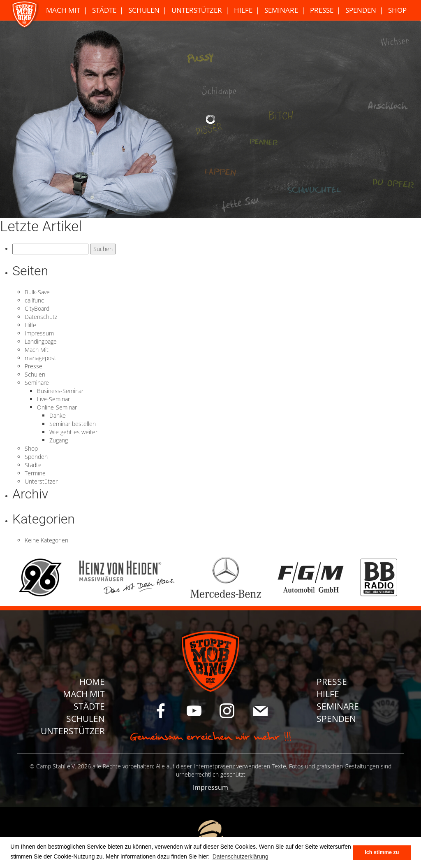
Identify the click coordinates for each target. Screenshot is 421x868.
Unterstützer (197, 10)
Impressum (39, 333)
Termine (35, 473)
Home (92, 682)
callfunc (34, 300)
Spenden (361, 10)
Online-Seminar (57, 407)
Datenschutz (41, 317)
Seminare (281, 10)
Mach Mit (63, 10)
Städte (104, 10)
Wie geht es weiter (73, 432)
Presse (322, 10)
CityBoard (37, 308)
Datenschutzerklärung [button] (241, 856)
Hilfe (243, 10)
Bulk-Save (37, 292)
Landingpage (41, 341)
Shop (397, 10)
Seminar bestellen (73, 424)
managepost (40, 358)
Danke (58, 415)
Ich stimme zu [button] (382, 852)
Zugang (59, 440)
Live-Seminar (53, 399)
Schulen (144, 10)
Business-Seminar (60, 391)
